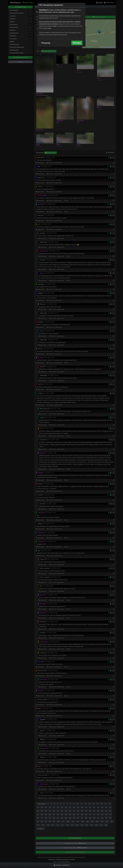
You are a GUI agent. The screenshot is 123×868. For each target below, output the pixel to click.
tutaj (55, 26)
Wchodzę (77, 43)
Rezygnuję (46, 43)
